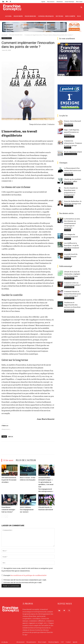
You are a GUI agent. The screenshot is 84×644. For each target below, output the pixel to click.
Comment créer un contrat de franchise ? (72, 284)
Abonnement (60, 2)
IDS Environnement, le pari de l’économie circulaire (9, 480)
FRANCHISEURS (16, 35)
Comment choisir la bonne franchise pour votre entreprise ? (72, 294)
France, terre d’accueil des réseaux (73, 122)
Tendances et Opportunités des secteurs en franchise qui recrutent (72, 306)
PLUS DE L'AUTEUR (26, 460)
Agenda (43, 2)
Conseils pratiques (46, 16)
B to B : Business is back (73, 152)
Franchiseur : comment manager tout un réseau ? (8, 509)
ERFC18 (11, 437)
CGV (62, 642)
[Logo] (12, 7)
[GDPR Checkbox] (2, 575)
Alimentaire (68, 147)
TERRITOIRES (69, 125)
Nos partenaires (31, 642)
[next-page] (6, 516)
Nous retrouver (51, 2)
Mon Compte (79, 2)
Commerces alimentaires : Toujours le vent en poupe (73, 143)
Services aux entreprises (71, 154)
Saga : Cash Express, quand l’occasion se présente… (72, 132)
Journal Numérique (69, 2)
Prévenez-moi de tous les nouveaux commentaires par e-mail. (25, 580)
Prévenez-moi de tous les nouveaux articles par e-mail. (23, 582)
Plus (79, 16)
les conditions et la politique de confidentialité (29, 575)
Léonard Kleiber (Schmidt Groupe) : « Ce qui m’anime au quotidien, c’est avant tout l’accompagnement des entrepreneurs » (46, 484)
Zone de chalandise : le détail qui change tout (73, 202)
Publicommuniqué (69, 287)
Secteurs (59, 16)
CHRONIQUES (69, 197)
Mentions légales (54, 642)
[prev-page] (3, 516)
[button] (81, 7)
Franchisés (18, 16)
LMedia (5, 642)
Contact (68, 642)
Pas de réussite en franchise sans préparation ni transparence (71, 191)
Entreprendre (5, 475)
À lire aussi (8, 460)
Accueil (8, 16)
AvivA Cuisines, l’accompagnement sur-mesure (27, 509)
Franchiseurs (30, 16)
